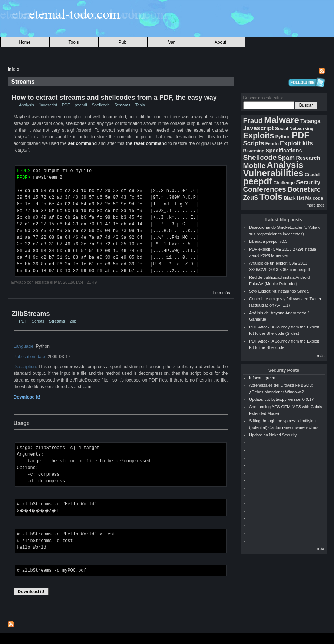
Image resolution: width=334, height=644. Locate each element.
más (321, 356)
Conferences (265, 189)
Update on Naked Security (273, 435)
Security (308, 182)
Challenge (284, 183)
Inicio (14, 69)
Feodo (272, 144)
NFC (316, 190)
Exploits (259, 136)
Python (283, 137)
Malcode (314, 198)
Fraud (253, 121)
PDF (66, 105)
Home (24, 42)
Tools (73, 42)
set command (82, 143)
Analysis (27, 105)
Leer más (222, 293)
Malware (282, 120)
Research (308, 158)
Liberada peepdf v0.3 (268, 241)
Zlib (73, 321)
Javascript (48, 105)
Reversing (254, 151)
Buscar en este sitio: (263, 98)
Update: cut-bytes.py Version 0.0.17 (281, 399)
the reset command (146, 143)
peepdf (81, 105)
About (220, 42)
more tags (316, 205)
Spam (286, 158)
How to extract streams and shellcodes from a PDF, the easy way (114, 98)
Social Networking (294, 129)
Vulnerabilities (273, 173)
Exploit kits (297, 143)
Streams (123, 105)
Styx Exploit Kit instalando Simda (279, 291)
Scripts (38, 321)
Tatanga (310, 121)
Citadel (312, 175)
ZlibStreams (31, 314)
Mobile (254, 166)
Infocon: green (262, 378)
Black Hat (294, 198)
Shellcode (101, 105)
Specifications (284, 151)
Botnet (299, 189)
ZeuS (251, 198)
